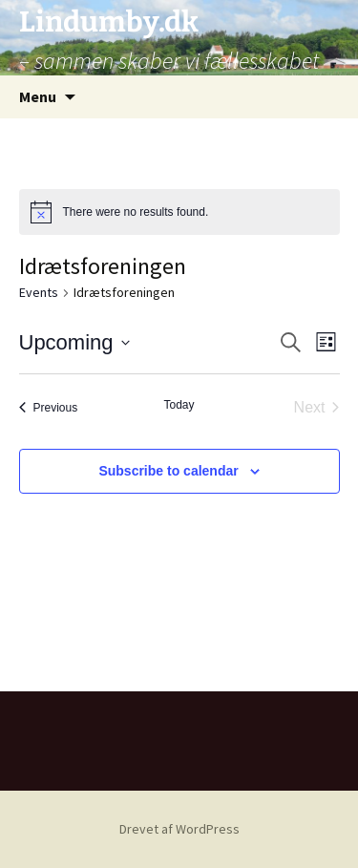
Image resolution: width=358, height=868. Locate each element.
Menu (38, 96)
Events (39, 292)
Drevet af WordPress (179, 829)
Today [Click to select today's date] (179, 405)
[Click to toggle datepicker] (74, 342)
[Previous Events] (49, 408)
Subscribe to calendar (168, 471)
